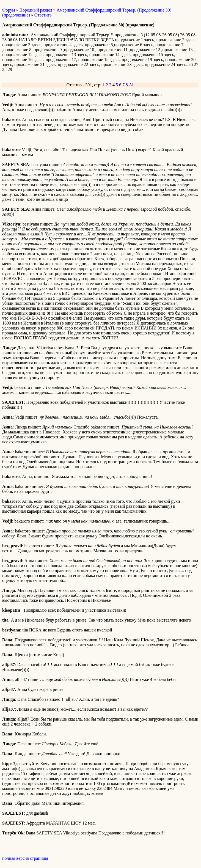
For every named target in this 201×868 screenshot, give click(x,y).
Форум (9, 10)
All (132, 85)
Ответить (43, 15)
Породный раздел (36, 10)
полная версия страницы (25, 858)
